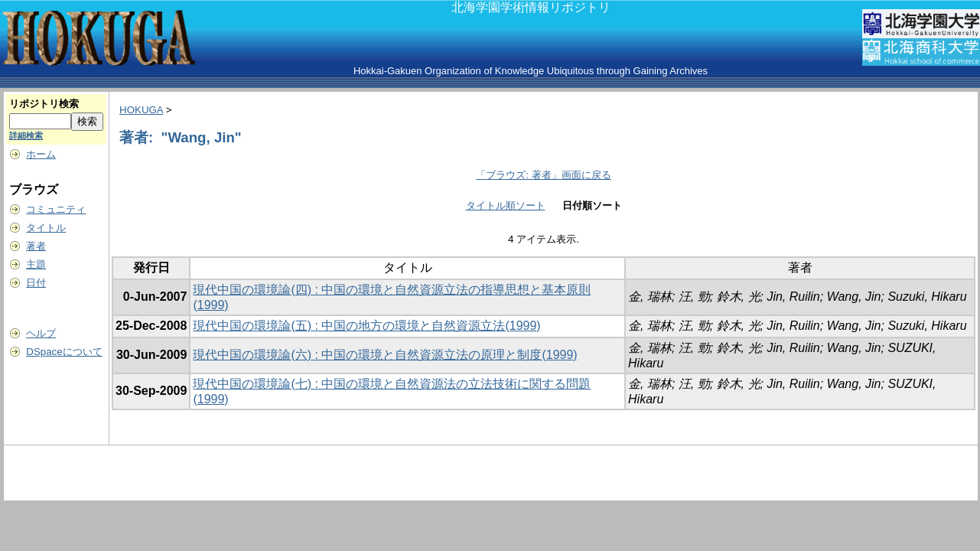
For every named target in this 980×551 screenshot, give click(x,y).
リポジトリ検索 (44, 104)
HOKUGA (141, 110)
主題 (36, 264)
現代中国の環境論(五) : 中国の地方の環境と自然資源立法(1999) (366, 326)
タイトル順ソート (506, 205)
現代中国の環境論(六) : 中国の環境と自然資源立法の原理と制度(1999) (385, 355)
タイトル (46, 228)
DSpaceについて (64, 352)
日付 (36, 283)
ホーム (41, 154)
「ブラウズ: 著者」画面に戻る (543, 175)
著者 (36, 246)
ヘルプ (41, 333)
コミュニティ (56, 209)
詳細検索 (26, 135)
